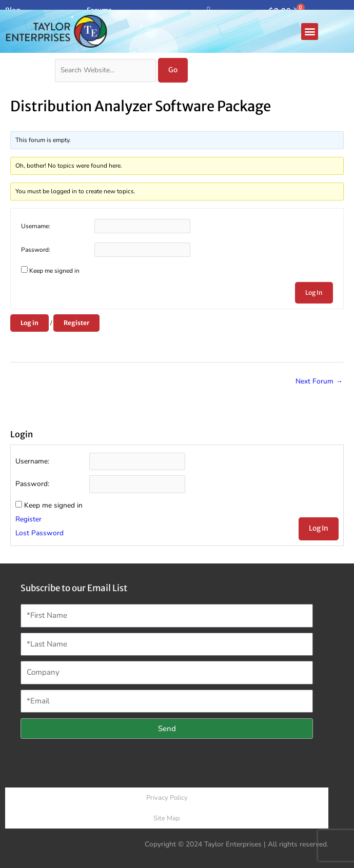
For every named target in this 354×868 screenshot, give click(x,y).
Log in (30, 323)
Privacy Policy (167, 798)
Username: (36, 226)
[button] (310, 32)
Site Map (167, 818)
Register (76, 323)
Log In (314, 292)
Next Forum (319, 381)
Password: (36, 250)
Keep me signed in (54, 271)
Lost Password (40, 533)
